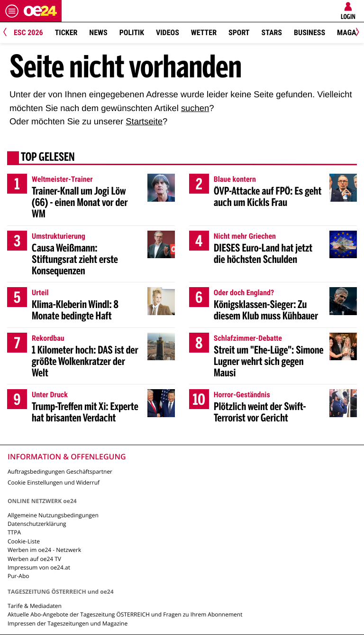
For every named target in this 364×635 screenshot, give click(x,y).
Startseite (144, 121)
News (98, 33)
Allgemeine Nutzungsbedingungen (53, 515)
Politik (132, 33)
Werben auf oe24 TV (34, 559)
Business (309, 33)
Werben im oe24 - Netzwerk (44, 550)
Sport (239, 33)
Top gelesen (48, 158)
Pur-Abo (18, 576)
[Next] (356, 33)
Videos (168, 33)
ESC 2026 (28, 33)
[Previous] (8, 33)
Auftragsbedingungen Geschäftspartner (60, 472)
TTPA (14, 532)
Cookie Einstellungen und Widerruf (54, 482)
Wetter (204, 33)
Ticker (66, 33)
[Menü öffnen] (12, 11)
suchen (195, 108)
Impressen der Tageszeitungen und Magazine (68, 623)
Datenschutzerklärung (37, 524)
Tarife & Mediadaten (35, 606)
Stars (272, 33)
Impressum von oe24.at (39, 567)
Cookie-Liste (24, 541)
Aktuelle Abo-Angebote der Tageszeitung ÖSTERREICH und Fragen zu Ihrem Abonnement (125, 614)
